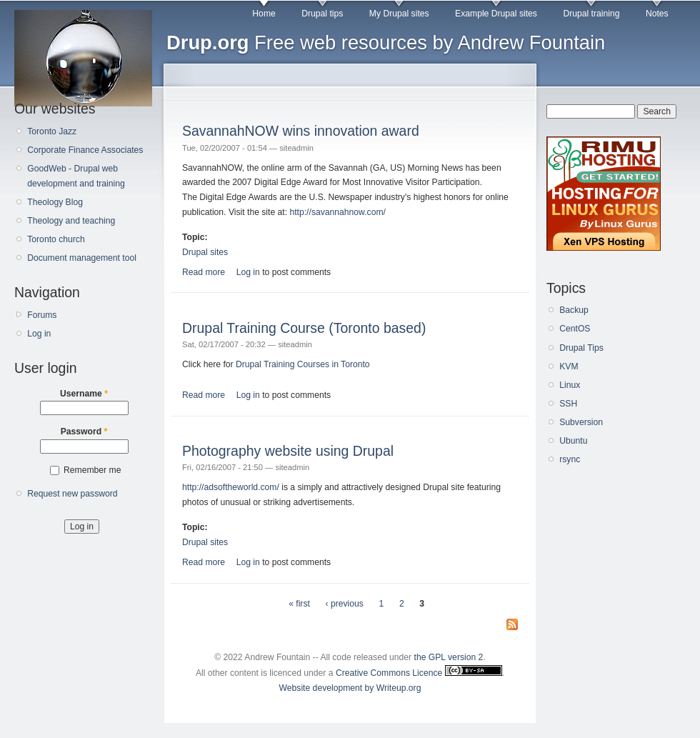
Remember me (92, 470)
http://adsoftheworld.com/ (231, 487)
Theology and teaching (71, 221)
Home (264, 14)
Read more (204, 272)
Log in (39, 334)
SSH (568, 404)
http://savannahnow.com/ (337, 212)
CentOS (575, 329)
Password (84, 432)
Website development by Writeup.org (350, 688)
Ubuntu (573, 441)
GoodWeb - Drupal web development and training (76, 176)
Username (84, 394)
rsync (570, 459)
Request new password (72, 494)
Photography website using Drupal (288, 451)
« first (299, 604)
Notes (657, 14)
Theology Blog (55, 202)
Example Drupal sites (496, 14)
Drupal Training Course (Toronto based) (304, 328)
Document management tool (82, 258)
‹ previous (345, 604)
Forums (42, 315)
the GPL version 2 (449, 657)
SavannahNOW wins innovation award (301, 131)
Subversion (581, 422)
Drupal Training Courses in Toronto (303, 364)
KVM (569, 366)
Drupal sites (205, 252)
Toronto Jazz (52, 131)
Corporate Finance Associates (85, 150)
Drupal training (591, 14)
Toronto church (56, 239)
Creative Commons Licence (419, 673)
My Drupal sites (399, 14)
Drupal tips (322, 14)
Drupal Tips (581, 348)
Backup (574, 310)
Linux (570, 385)
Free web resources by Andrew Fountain (386, 43)
